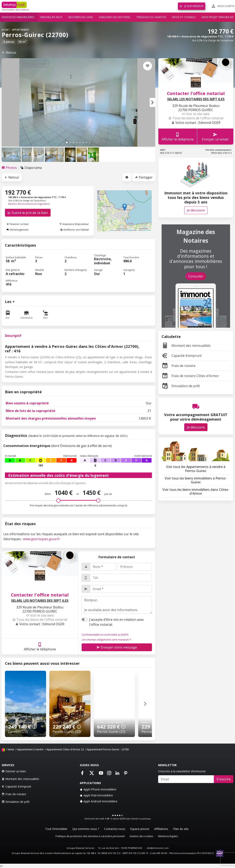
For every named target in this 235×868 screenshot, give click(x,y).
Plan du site (181, 829)
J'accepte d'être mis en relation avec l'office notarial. (116, 622)
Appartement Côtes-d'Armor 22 (65, 749)
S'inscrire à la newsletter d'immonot (182, 771)
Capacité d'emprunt (182, 356)
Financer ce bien (18, 224)
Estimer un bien (14, 771)
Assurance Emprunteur (74, 224)
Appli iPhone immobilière (98, 789)
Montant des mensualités (186, 346)
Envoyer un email (215, 137)
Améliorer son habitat (75, 230)
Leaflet (111, 230)
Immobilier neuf (51, 17)
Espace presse (140, 829)
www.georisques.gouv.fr (42, 539)
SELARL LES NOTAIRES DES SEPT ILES (40, 601)
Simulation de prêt (181, 386)
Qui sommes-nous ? (86, 829)
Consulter (196, 276)
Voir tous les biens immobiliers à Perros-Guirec (196, 480)
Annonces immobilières (18, 17)
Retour (9, 52)
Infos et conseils (184, 17)
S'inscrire (224, 779)
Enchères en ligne (81, 17)
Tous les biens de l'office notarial (40, 620)
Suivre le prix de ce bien (28, 213)
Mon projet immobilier (218, 17)
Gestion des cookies (141, 836)
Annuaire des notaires (115, 17)
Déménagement (17, 230)
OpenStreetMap (128, 230)
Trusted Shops (144, 819)
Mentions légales (168, 836)
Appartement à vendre (30, 749)
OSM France (147, 230)
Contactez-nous (115, 829)
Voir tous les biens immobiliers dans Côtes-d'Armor (196, 491)
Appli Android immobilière (99, 801)
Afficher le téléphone (40, 647)
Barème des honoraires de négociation (29, 204)
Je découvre (196, 210)
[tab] (10, 168)
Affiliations (161, 829)
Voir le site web (40, 615)
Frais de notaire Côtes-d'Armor (190, 376)
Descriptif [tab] (13, 336)
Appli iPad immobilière (96, 795)
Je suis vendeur (192, 6)
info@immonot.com (158, 848)
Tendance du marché (151, 17)
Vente (11, 749)
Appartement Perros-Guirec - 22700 (108, 749)
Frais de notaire (179, 366)
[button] (152, 102)
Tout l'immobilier (56, 829)
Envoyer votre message (117, 647)
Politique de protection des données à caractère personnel (90, 836)
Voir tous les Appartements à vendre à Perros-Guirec (196, 469)
